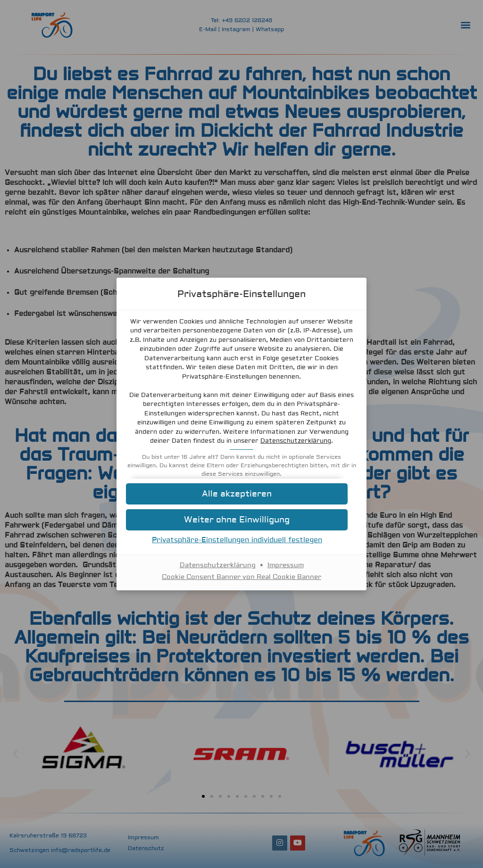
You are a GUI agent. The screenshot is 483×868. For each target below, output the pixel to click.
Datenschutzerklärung (296, 441)
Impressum (286, 565)
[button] (241, 494)
